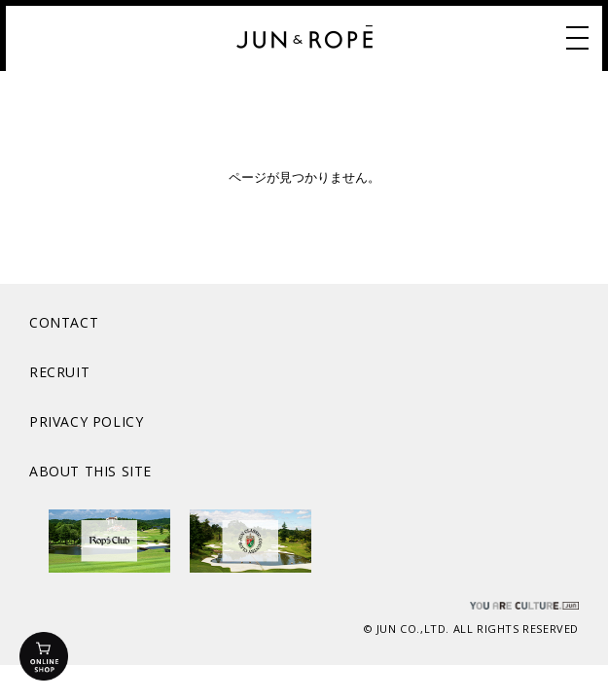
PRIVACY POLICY (86, 421)
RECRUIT (59, 372)
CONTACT (64, 322)
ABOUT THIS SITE (90, 471)
